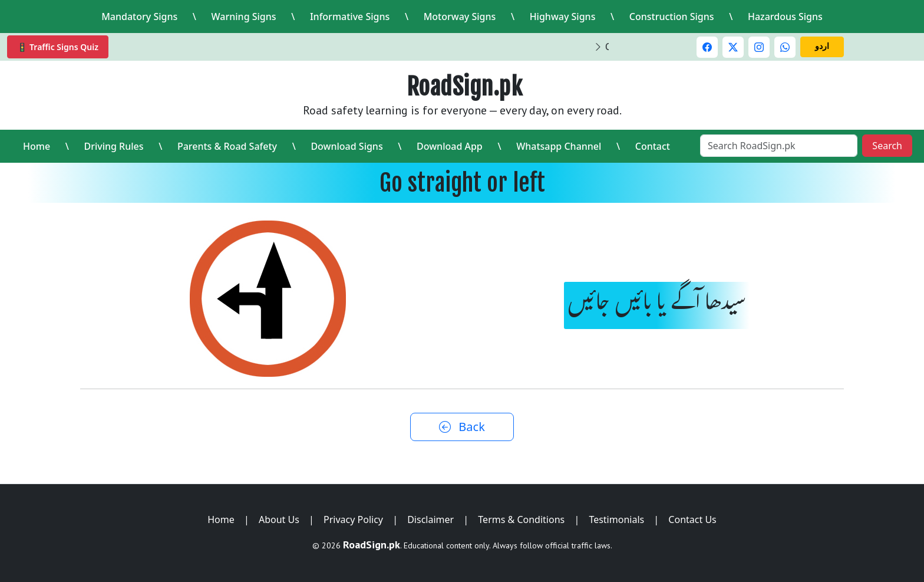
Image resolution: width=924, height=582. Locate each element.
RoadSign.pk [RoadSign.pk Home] (465, 87)
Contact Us (692, 519)
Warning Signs (244, 17)
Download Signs (346, 146)
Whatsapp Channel (559, 146)
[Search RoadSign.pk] (779, 146)
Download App (450, 146)
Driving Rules (113, 146)
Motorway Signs (460, 17)
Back (462, 427)
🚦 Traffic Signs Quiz (58, 47)
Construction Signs (672, 17)
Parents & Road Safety (227, 146)
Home (37, 146)
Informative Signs (350, 17)
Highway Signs (563, 17)
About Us (279, 519)
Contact (653, 146)
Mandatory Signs (139, 17)
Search (887, 146)
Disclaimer (430, 519)
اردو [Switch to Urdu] (822, 46)
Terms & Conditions (521, 519)
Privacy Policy (353, 519)
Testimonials (616, 519)
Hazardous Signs (785, 17)
